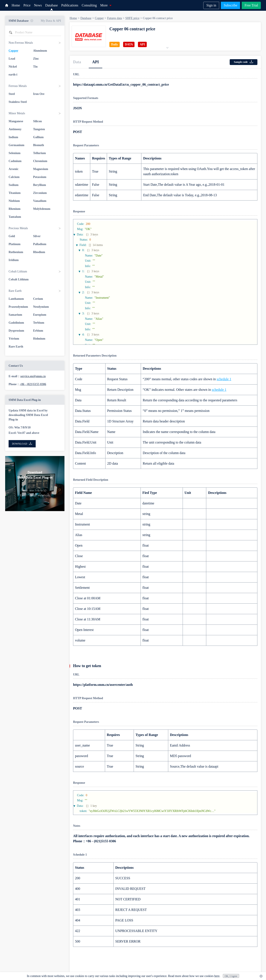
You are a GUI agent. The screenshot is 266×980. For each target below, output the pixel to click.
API (96, 62)
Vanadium (40, 201)
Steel (12, 94)
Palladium (40, 244)
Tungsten (39, 129)
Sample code (243, 62)
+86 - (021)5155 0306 (33, 384)
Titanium (15, 193)
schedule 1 (224, 379)
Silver (37, 236)
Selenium (15, 153)
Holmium (39, 339)
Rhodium (39, 252)
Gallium (38, 137)
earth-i (13, 75)
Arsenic (14, 169)
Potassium (40, 177)
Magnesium (41, 169)
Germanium (16, 145)
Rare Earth (16, 347)
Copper (13, 51)
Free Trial (251, 5)
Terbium (39, 323)
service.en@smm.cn (33, 376)
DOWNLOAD (22, 443)
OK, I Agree (231, 976)
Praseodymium (18, 307)
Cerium (38, 299)
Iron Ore (39, 94)
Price (27, 5)
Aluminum (40, 51)
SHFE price (132, 18)
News (38, 5)
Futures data (114, 18)
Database (51, 5)
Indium (13, 137)
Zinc (36, 59)
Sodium (14, 185)
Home (16, 5)
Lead (12, 59)
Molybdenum (42, 209)
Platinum (15, 244)
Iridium (14, 260)
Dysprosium (16, 331)
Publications (70, 5)
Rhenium (15, 209)
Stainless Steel (18, 102)
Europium (40, 315)
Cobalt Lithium (19, 279)
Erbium (38, 331)
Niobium (14, 201)
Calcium (14, 177)
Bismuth (39, 145)
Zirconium (40, 193)
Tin (35, 67)
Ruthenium (16, 252)
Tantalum (15, 217)
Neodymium (41, 307)
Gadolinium (16, 323)
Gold (12, 236)
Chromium (40, 161)
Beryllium (40, 185)
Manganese (16, 121)
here (217, 976)
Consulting (89, 5)
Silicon (37, 121)
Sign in (211, 5)
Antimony (15, 129)
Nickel (13, 67)
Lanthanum (16, 299)
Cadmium (15, 161)
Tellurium (39, 153)
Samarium (15, 315)
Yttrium (14, 339)
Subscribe (230, 5)
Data (77, 62)
